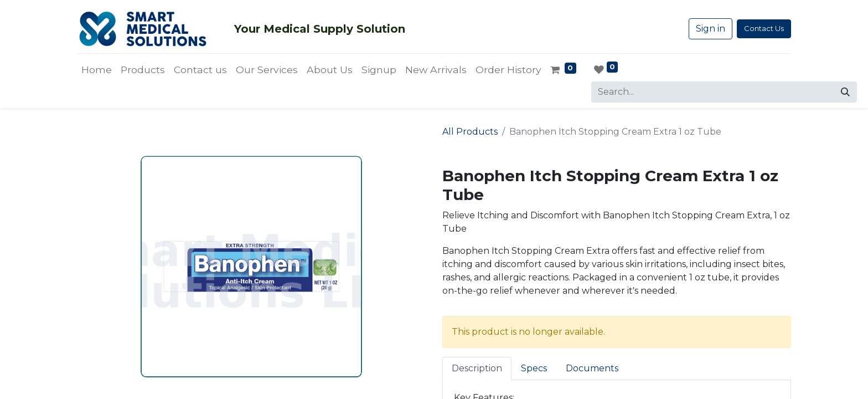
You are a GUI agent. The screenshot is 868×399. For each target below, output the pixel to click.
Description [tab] (477, 368)
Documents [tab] (592, 368)
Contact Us (764, 28)
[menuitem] (97, 70)
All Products (470, 132)
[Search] (845, 92)
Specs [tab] (534, 368)
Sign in (711, 29)
